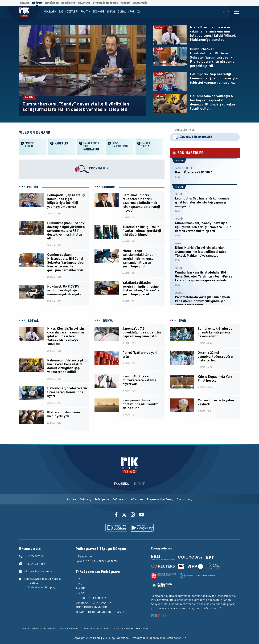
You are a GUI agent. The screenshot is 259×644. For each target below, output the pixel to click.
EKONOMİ (109, 188)
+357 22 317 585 (35, 564)
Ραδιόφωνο (120, 499)
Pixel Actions (168, 638)
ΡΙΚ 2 (79, 584)
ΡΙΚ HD (80, 589)
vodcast (125, 3)
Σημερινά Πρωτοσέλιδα (205, 137)
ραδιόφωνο (68, 3)
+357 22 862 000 (35, 556)
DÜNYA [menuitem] (122, 12)
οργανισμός (140, 3)
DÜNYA (108, 321)
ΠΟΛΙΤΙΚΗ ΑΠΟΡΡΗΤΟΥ (70, 629)
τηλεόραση (52, 3)
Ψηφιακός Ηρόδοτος (160, 499)
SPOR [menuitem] (131, 12)
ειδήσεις (37, 3)
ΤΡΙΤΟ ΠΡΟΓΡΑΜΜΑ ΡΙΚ (91, 608)
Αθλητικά (137, 499)
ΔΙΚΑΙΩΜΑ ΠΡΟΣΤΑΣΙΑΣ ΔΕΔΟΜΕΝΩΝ (38, 629)
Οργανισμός (184, 499)
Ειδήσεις (85, 499)
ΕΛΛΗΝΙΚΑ (122, 484)
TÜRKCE (139, 484)
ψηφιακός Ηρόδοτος (105, 3)
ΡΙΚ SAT (81, 594)
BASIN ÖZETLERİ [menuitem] (69, 12)
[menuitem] (139, 12)
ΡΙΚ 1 (79, 579)
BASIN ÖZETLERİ (184, 168)
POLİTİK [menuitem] (86, 12)
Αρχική (71, 499)
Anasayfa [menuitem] (50, 12)
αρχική (24, 3)
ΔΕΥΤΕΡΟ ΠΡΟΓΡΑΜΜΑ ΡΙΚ (93, 603)
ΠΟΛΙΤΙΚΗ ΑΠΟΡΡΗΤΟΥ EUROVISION (131, 629)
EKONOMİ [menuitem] (98, 12)
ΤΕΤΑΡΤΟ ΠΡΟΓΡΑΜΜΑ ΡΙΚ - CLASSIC (100, 612)
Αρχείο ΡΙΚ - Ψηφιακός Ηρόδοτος (97, 561)
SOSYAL (159, 27)
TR (226, 12)
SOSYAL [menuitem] (111, 12)
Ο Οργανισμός (84, 556)
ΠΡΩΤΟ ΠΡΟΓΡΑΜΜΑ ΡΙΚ (92, 598)
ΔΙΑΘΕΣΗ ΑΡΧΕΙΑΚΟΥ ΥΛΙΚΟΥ (97, 629)
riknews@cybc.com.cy (38, 572)
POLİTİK (29, 98)
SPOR (182, 321)
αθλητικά (84, 3)
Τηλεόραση (102, 499)
